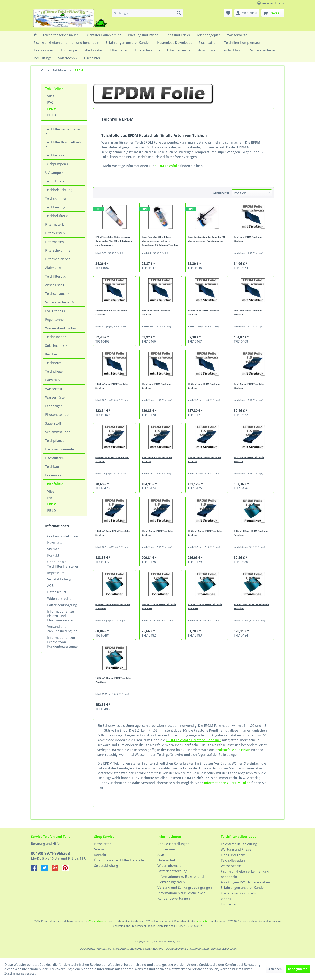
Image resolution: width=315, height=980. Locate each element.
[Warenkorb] (273, 13)
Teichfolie (53, 88)
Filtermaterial (55, 224)
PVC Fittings (55, 311)
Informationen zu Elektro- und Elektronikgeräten (61, 616)
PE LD (52, 115)
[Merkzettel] (228, 13)
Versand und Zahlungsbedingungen (64, 629)
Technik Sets (55, 181)
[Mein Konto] (247, 13)
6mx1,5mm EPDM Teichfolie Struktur (157, 459)
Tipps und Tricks (233, 855)
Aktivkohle (53, 268)
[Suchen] (179, 13)
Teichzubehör (56, 337)
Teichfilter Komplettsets (63, 142)
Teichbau (52, 467)
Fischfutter (54, 458)
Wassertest (54, 389)
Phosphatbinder (58, 415)
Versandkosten (98, 921)
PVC (50, 102)
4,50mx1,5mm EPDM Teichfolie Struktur (112, 459)
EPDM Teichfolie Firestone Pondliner (193, 740)
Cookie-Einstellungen (63, 536)
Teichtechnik (55, 155)
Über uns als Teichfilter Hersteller (63, 564)
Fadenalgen (54, 406)
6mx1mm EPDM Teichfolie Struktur (156, 312)
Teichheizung (55, 207)
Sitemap (53, 549)
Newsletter (56, 543)
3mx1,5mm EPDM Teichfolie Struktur (249, 386)
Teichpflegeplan (233, 860)
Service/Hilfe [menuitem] (269, 3)
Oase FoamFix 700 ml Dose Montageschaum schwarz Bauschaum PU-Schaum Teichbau (160, 241)
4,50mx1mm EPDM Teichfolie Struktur (111, 312)
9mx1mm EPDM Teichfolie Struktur (248, 312)
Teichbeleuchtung (59, 190)
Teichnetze (53, 363)
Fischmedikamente (60, 449)
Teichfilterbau (56, 276)
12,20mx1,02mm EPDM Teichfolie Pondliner (252, 606)
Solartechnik (55, 346)
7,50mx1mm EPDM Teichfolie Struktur (203, 312)
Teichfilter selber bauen (63, 129)
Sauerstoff (53, 423)
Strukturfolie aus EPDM (232, 750)
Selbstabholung (59, 579)
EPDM (52, 109)
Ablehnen (275, 969)
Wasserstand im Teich (62, 328)
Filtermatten (55, 242)
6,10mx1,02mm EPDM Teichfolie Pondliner (113, 606)
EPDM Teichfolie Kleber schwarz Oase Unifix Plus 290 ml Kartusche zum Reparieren (114, 241)
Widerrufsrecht (59, 598)
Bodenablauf (55, 475)
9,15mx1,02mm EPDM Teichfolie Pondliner (205, 606)
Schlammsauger (57, 432)
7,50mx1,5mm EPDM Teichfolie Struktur (204, 459)
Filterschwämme (58, 250)
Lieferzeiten (202, 921)
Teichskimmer (56, 198)
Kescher (51, 354)
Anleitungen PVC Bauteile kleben (245, 882)
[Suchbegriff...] (148, 13)
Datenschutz (57, 592)
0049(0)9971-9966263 (50, 853)
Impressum (56, 573)
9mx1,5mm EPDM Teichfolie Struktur (249, 459)
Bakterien (53, 380)
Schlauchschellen (59, 302)
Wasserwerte (231, 866)
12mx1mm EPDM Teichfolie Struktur (156, 386)
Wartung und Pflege (236, 849)
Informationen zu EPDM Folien (227, 783)
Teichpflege (54, 371)
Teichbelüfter (56, 216)
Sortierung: (221, 193)
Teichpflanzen (56, 441)
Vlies (51, 96)
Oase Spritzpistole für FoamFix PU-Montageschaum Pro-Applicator (207, 239)
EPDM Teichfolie (167, 166)
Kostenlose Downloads (238, 893)
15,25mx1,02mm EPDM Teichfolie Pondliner (113, 680)
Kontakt (53, 555)
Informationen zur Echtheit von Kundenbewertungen (63, 642)
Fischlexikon (230, 904)
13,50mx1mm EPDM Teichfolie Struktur (204, 386)
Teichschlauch (56, 294)
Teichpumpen (56, 164)
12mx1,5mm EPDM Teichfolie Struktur (157, 533)
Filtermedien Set (58, 259)
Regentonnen (55, 320)
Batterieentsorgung (62, 605)
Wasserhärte (55, 397)
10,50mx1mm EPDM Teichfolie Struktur (112, 386)
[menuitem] (148, 13)
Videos (226, 899)
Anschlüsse (54, 285)
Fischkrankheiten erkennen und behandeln (245, 874)
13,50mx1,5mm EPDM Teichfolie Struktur (205, 533)
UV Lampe (53, 173)
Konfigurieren (298, 969)
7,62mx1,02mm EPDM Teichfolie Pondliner (159, 606)
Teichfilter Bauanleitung (239, 844)
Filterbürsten (55, 233)
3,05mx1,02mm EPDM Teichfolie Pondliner (251, 533)
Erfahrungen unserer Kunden (243, 888)
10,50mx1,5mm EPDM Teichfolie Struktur (113, 533)
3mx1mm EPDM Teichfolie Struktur (248, 239)
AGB (50, 586)
